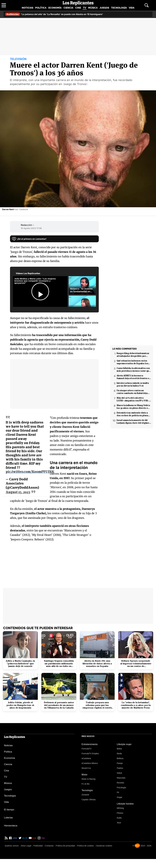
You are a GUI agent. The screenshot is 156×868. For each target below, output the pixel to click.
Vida (132, 8)
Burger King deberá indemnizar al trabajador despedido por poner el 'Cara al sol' (133, 355)
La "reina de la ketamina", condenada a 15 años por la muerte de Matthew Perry (136, 705)
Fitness (120, 813)
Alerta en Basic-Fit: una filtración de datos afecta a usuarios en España (97, 664)
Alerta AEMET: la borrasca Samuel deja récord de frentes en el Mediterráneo (134, 377)
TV (85, 8)
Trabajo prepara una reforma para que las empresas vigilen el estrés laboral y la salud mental (97, 705)
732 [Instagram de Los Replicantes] (43, 838)
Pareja (120, 763)
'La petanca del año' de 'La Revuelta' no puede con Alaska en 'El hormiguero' (54, 14)
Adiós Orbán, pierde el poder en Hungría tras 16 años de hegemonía (20, 705)
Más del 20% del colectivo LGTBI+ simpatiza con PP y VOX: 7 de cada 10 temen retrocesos (133, 399)
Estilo (119, 818)
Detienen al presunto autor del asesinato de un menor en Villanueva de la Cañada (59, 705)
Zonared (85, 795)
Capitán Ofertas (89, 800)
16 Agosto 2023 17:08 (31, 228)
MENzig (120, 808)
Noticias (27, 8)
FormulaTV (87, 749)
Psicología (121, 788)
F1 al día (85, 784)
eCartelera (86, 758)
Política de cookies (86, 846)
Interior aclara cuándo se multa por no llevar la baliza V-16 (133, 384)
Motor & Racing (88, 779)
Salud (119, 773)
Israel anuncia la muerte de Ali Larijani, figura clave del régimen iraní (134, 421)
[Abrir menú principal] (4, 5)
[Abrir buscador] (147, 5)
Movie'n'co (86, 768)
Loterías (8, 818)
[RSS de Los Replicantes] (6, 838)
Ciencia (68, 8)
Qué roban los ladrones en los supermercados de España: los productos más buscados (132, 362)
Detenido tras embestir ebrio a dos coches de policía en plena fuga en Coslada (132, 414)
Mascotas (121, 778)
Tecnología (119, 8)
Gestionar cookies (104, 846)
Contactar (49, 846)
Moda (119, 754)
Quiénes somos (12, 846)
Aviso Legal (26, 846)
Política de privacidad (65, 846)
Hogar (120, 797)
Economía (55, 8)
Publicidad (38, 846)
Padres (120, 768)
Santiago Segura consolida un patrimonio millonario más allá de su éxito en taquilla (59, 664)
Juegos (104, 8)
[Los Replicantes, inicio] (78, 3)
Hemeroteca (11, 826)
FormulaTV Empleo (90, 754)
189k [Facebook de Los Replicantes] (15, 838)
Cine (78, 8)
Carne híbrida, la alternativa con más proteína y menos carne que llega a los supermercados (133, 369)
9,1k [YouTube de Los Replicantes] (34, 838)
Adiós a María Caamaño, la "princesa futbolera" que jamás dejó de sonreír (20, 664)
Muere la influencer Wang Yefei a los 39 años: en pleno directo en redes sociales (133, 407)
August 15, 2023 (18, 491)
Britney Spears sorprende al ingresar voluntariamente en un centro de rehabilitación (136, 664)
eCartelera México (90, 763)
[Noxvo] (137, 846)
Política (41, 8)
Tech (119, 823)
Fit (118, 792)
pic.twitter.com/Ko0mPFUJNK (30, 470)
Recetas (120, 783)
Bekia (119, 749)
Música (93, 8)
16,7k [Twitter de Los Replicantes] (24, 838)
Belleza (120, 758)
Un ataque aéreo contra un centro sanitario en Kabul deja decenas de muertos (132, 392)
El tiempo (9, 810)
